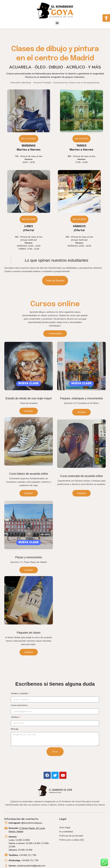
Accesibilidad (66, 832)
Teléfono (15, 717)
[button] (106, 18)
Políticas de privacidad (71, 836)
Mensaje (15, 729)
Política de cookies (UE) (72, 840)
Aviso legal (65, 828)
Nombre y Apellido (20, 693)
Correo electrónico (19, 705)
